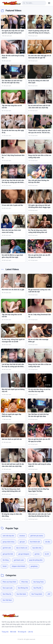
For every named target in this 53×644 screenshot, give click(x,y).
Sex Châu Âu (7, 594)
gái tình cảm (7, 548)
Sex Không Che (23, 588)
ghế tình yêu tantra (37, 536)
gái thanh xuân (19, 560)
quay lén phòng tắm (36, 560)
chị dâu (48, 542)
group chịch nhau (9, 542)
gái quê (22, 542)
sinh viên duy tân (8, 536)
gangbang (34, 566)
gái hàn (37, 554)
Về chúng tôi (22, 632)
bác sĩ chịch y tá (22, 548)
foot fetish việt (35, 542)
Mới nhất (13, 632)
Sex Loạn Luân (8, 588)
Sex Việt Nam (7, 600)
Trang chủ (5, 632)
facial (5, 566)
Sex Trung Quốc (37, 594)
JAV (49, 594)
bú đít (47, 554)
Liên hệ (30, 632)
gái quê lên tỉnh (8, 554)
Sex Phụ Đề (37, 588)
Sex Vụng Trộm (39, 582)
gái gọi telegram (24, 554)
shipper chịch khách (18, 566)
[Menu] (49, 3)
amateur (22, 536)
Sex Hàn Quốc (21, 594)
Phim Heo (25, 582)
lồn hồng (6, 560)
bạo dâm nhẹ (37, 548)
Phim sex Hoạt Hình (9, 582)
